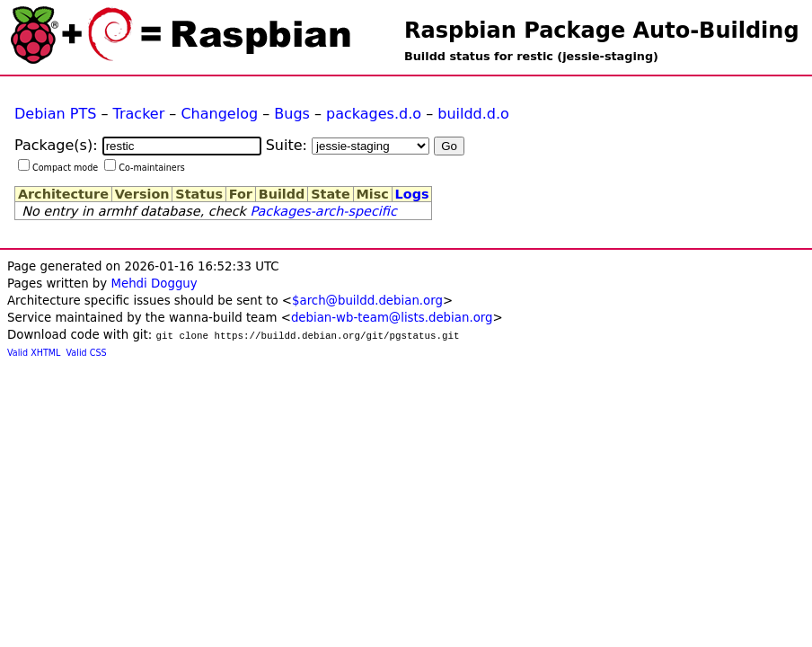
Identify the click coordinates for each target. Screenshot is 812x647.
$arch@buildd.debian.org (367, 301)
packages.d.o (374, 114)
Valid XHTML (34, 353)
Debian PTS (55, 114)
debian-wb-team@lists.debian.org (392, 318)
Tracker (139, 114)
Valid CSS (87, 353)
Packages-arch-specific (323, 211)
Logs (412, 194)
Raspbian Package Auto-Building (602, 31)
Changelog (219, 114)
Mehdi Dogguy (154, 284)
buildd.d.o (473, 114)
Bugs (292, 114)
